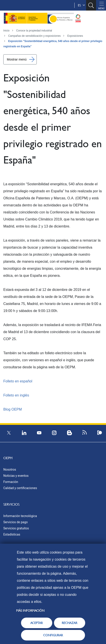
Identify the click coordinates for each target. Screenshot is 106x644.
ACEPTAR (37, 623)
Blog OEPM (13, 409)
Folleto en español (18, 381)
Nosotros (10, 470)
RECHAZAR (69, 623)
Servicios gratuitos (16, 528)
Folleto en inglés (16, 395)
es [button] (81, 5)
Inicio (6, 31)
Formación (11, 482)
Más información (30, 611)
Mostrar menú (17, 59)
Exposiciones (75, 36)
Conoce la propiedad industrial (34, 31)
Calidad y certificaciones (20, 488)
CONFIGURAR (53, 635)
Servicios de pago (15, 522)
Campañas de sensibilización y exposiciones (34, 36)
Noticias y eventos (16, 476)
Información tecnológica (20, 516)
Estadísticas (12, 534)
